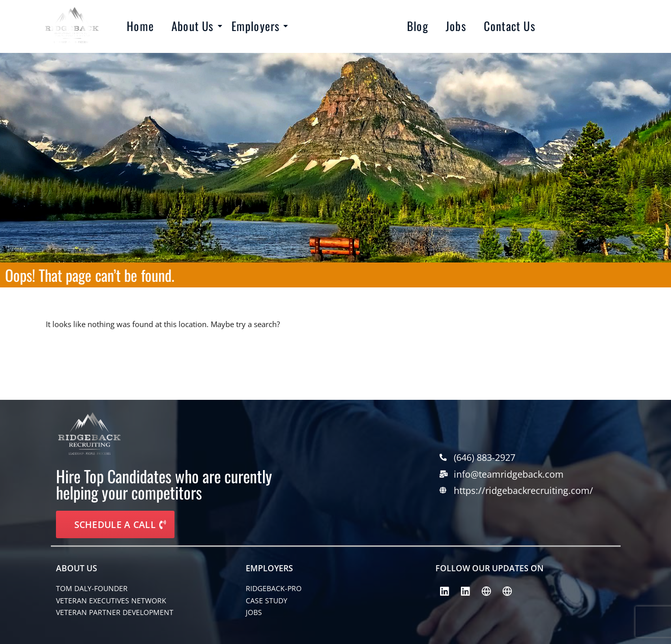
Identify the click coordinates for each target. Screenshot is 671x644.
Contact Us (510, 26)
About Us (195, 26)
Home (140, 26)
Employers (258, 26)
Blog (418, 26)
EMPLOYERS (269, 568)
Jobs (456, 26)
